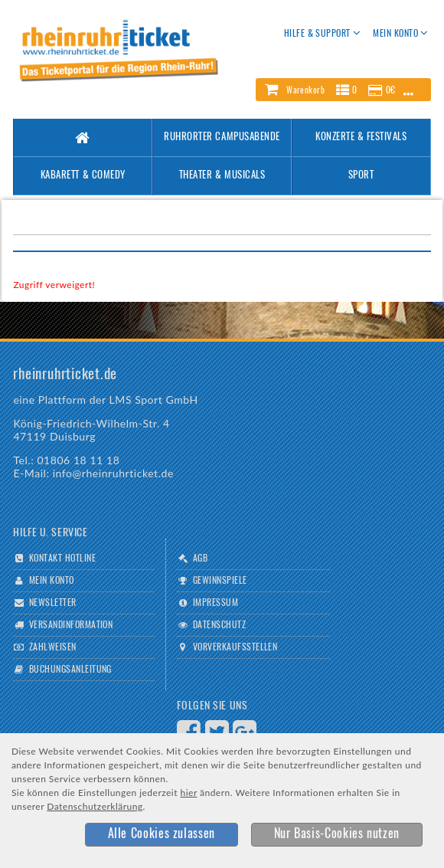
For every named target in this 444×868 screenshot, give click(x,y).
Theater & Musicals (222, 176)
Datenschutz (219, 625)
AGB (200, 558)
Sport (361, 176)
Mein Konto (52, 581)
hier (189, 793)
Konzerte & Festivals (361, 138)
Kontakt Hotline (62, 558)
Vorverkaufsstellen (235, 647)
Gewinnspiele (220, 581)
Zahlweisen (53, 647)
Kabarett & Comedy (83, 176)
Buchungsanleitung (70, 670)
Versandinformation (71, 625)
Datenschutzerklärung (95, 806)
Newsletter (53, 603)
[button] (343, 90)
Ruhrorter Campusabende (222, 138)
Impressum (215, 603)
